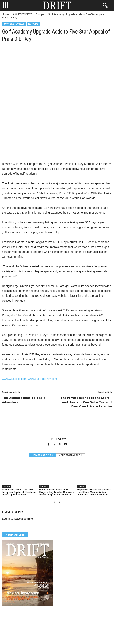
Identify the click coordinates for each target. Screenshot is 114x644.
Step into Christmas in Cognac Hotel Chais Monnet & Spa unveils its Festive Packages (94, 492)
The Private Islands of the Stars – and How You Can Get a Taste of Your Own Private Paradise (86, 402)
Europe (40, 14)
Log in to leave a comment (19, 519)
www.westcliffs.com (14, 379)
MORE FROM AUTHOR (70, 455)
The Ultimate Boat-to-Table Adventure (24, 400)
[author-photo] (57, 425)
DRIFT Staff (57, 439)
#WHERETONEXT (22, 14)
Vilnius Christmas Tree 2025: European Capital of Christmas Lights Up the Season (19, 492)
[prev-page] (55, 502)
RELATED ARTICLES (42, 455)
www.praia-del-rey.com (42, 379)
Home (6, 14)
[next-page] (59, 502)
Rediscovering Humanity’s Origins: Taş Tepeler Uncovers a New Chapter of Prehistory (56, 492)
